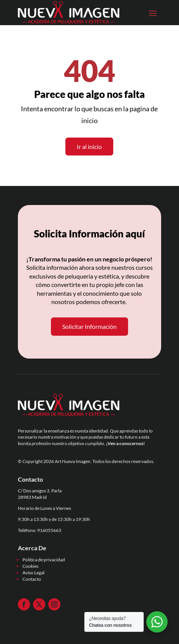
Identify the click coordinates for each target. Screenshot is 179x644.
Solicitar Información (89, 326)
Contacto (32, 579)
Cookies (30, 566)
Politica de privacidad (44, 560)
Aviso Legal (33, 573)
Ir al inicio (89, 147)
